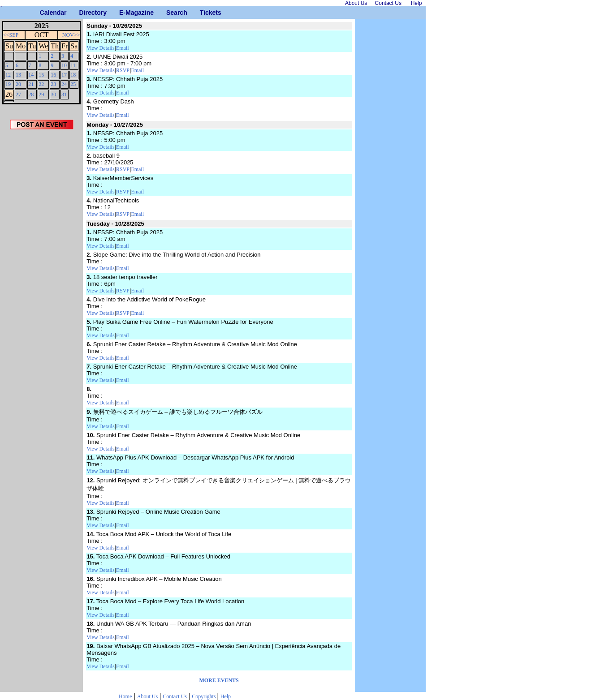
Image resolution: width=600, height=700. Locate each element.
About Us (147, 696)
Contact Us (175, 696)
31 (64, 94)
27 (18, 94)
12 (8, 75)
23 (53, 84)
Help (226, 696)
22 (41, 84)
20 (18, 84)
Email (123, 48)
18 (73, 75)
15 (41, 75)
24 (64, 84)
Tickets (203, 13)
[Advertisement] (42, 282)
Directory (83, 13)
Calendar (43, 13)
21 (31, 84)
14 (31, 75)
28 (31, 94)
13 (18, 75)
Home (125, 696)
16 (53, 75)
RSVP (123, 70)
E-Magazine (123, 13)
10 (64, 65)
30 (53, 94)
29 (41, 94)
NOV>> (71, 35)
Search (170, 13)
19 (8, 84)
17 (64, 75)
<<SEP (11, 35)
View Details (100, 48)
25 (73, 84)
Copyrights (204, 696)
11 (73, 65)
